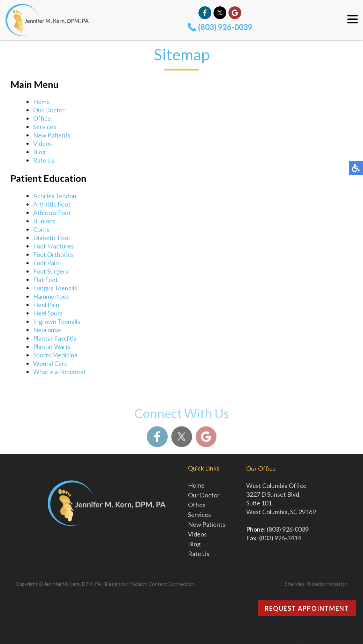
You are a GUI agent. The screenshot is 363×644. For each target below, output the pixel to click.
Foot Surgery (51, 272)
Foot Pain (46, 264)
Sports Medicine (55, 356)
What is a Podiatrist (59, 372)
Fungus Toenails (55, 289)
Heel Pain (46, 305)
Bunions (44, 222)
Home (41, 102)
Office (42, 119)
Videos (43, 144)
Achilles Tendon (55, 197)
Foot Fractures (54, 247)
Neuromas (47, 331)
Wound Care (50, 364)
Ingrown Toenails (57, 322)
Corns (41, 230)
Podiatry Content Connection (162, 584)
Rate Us (44, 161)
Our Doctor (49, 111)
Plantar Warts (52, 347)
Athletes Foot (52, 213)
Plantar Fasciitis (55, 339)
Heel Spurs (48, 314)
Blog (39, 153)
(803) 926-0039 (225, 27)
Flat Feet (46, 280)
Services (45, 127)
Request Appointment (307, 608)
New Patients (52, 136)
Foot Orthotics (53, 255)
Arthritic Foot (52, 205)
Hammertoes (51, 297)
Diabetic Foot (52, 238)
